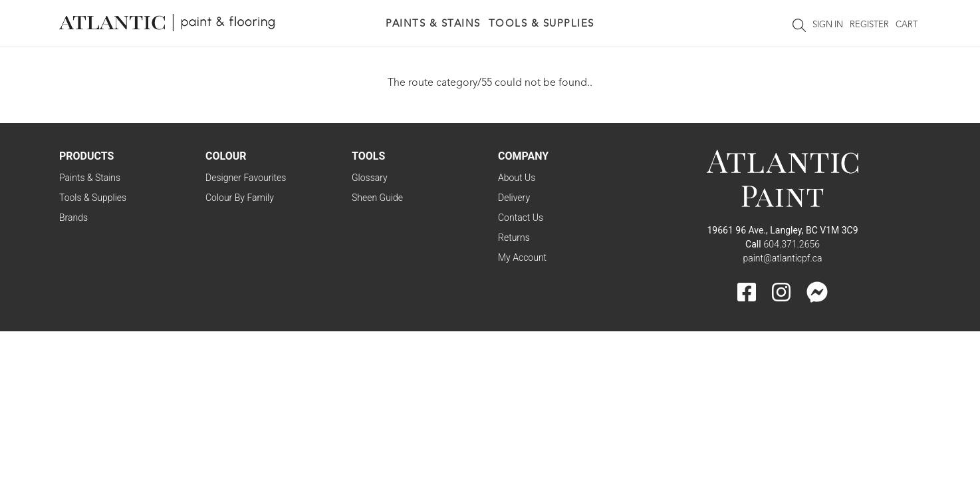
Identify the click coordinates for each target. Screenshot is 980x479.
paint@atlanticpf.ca (782, 258)
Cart (907, 25)
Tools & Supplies (93, 198)
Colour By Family (240, 198)
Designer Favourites (246, 178)
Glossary (370, 178)
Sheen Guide (377, 198)
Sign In (828, 25)
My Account (522, 257)
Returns (514, 238)
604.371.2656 (792, 244)
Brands (73, 218)
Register (869, 25)
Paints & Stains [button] (433, 24)
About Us (517, 178)
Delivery (514, 198)
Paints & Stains (90, 178)
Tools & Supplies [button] (542, 24)
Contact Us (521, 218)
